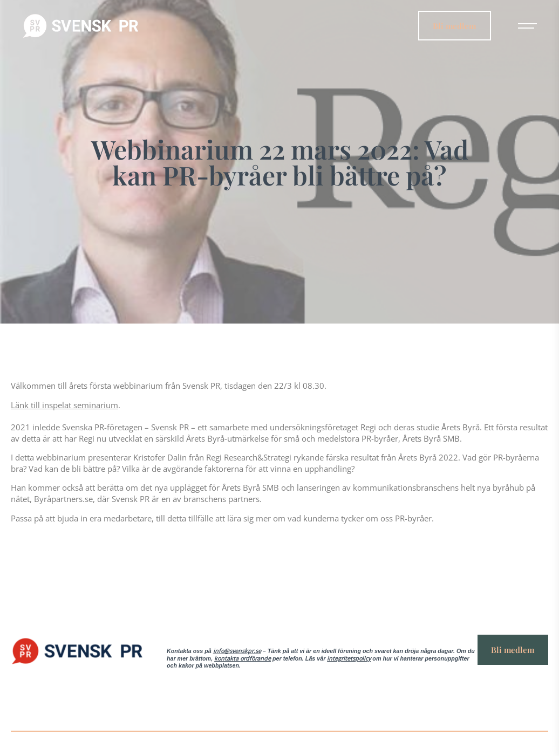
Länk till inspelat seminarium (64, 405)
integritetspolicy (349, 658)
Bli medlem (454, 25)
